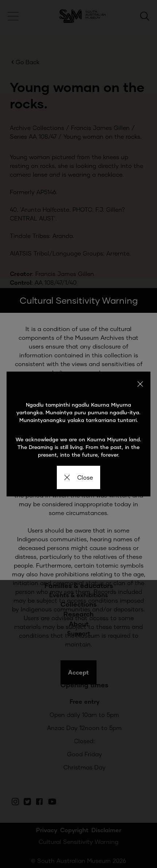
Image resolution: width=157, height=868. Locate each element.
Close (78, 477)
